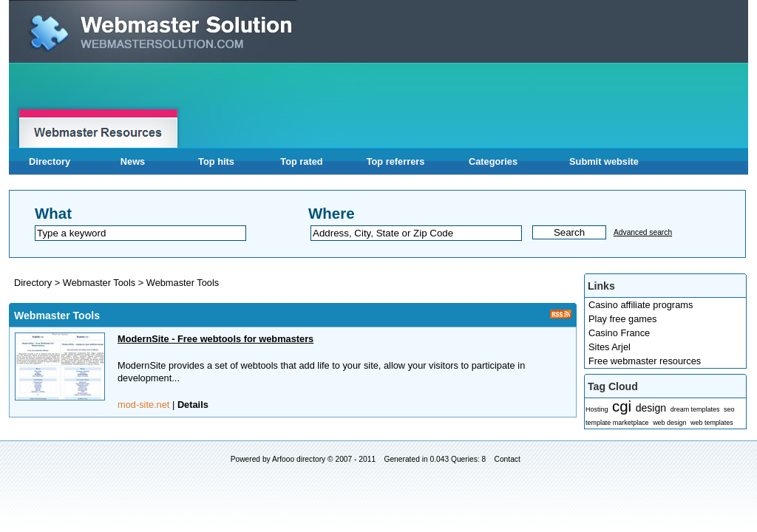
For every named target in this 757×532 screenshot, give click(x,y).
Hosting (597, 409)
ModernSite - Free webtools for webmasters (215, 339)
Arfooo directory (299, 459)
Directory (50, 161)
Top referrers (396, 161)
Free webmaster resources (645, 361)
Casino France (619, 333)
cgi (622, 406)
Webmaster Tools (101, 283)
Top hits (216, 161)
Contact (508, 459)
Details (193, 405)
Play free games (622, 319)
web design (669, 423)
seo (729, 409)
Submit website (604, 161)
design (651, 408)
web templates (712, 423)
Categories (493, 161)
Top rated (301, 161)
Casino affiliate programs (641, 305)
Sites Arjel (610, 347)
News (133, 161)
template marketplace (617, 423)
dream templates (695, 409)
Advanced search (643, 232)
